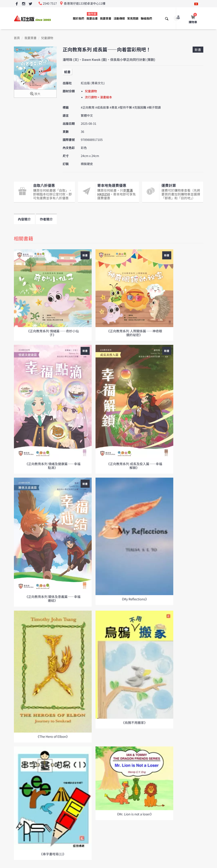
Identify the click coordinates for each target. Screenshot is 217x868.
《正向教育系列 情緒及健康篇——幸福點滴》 (53, 466)
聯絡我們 (146, 19)
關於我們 (79, 19)
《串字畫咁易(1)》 (53, 854)
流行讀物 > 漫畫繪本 (98, 97)
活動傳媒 (119, 19)
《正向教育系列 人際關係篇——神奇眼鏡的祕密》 (134, 333)
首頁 (17, 38)
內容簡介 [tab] (24, 219)
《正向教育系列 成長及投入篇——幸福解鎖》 (134, 466)
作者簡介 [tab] (46, 219)
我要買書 (106, 19)
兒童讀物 (47, 38)
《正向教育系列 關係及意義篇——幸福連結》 (53, 598)
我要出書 (92, 16)
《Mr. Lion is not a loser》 (134, 814)
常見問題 (133, 19)
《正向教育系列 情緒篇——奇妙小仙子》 (53, 333)
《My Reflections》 (134, 599)
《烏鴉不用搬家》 (134, 722)
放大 (35, 94)
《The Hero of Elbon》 (53, 736)
